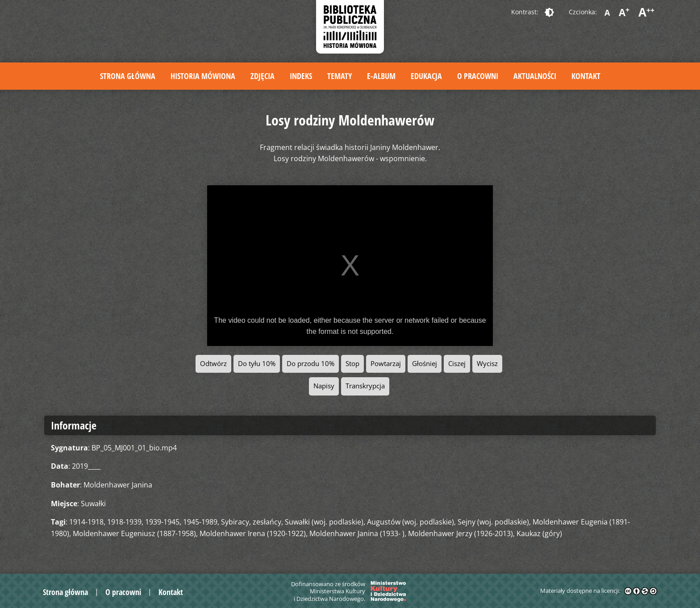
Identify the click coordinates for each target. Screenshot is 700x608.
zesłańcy (267, 522)
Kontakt (586, 76)
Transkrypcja (365, 386)
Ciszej (457, 364)
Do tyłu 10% (257, 364)
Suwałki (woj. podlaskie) (324, 522)
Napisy (324, 386)
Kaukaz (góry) (539, 533)
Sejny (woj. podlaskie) (493, 522)
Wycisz (487, 364)
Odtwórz (213, 364)
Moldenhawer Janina (118, 485)
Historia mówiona (203, 76)
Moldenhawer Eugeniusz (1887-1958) (134, 533)
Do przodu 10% (310, 364)
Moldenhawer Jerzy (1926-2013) (460, 533)
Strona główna (128, 76)
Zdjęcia (262, 76)
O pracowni (478, 76)
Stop (352, 364)
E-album (381, 76)
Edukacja (426, 76)
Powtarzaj (386, 364)
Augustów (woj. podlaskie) (410, 522)
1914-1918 (86, 522)
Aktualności (535, 76)
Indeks (301, 76)
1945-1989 (200, 522)
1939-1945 (162, 522)
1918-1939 (124, 522)
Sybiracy (235, 522)
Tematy (340, 76)
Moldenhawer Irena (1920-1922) (253, 533)
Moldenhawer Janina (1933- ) (357, 533)
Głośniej (425, 364)
